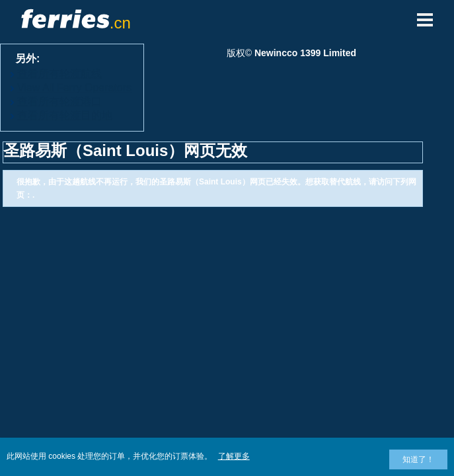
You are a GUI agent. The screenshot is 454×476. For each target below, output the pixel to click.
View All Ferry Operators (74, 88)
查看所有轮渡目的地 (65, 115)
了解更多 (234, 456)
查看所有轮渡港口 (59, 101)
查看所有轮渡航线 (59, 74)
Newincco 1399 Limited (305, 53)
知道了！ (418, 459)
